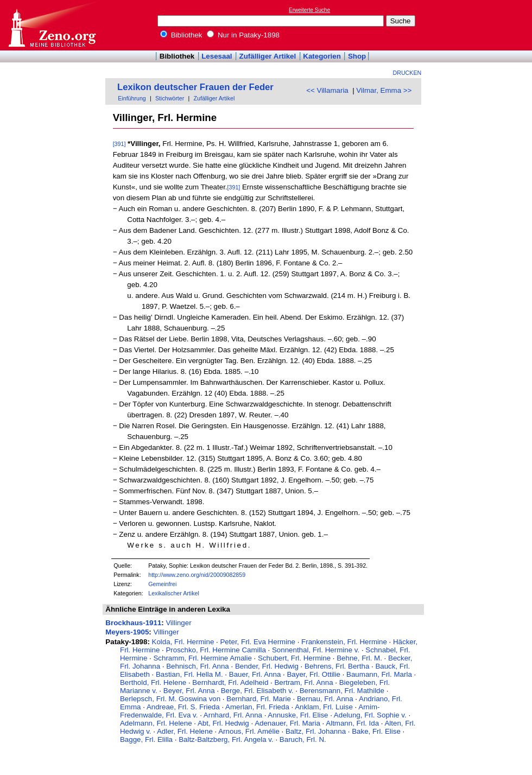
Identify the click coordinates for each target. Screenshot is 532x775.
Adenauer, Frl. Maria (287, 723)
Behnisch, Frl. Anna (198, 666)
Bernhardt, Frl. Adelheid (230, 682)
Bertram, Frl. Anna (303, 682)
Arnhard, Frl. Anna (233, 715)
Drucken (407, 73)
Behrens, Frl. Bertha (337, 666)
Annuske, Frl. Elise (298, 715)
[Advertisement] (482, 25)
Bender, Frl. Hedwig (267, 666)
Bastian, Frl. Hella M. (189, 674)
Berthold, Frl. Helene (153, 682)
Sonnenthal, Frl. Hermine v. (316, 650)
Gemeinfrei (162, 584)
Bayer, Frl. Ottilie (313, 674)
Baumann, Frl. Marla (379, 674)
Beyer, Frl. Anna (189, 691)
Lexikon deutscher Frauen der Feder (195, 87)
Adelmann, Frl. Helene (156, 723)
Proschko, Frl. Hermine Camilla (216, 650)
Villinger (178, 623)
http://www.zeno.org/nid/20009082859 (197, 575)
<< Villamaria (327, 90)
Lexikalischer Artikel (174, 593)
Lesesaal (217, 56)
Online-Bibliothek (52, 25)
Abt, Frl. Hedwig (223, 723)
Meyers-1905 (127, 632)
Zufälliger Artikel (268, 56)
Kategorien (322, 56)
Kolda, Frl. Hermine (183, 642)
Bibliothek (181, 35)
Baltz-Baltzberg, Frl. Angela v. (226, 739)
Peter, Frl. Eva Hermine (258, 642)
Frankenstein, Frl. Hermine (344, 642)
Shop (357, 56)
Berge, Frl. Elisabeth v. (257, 691)
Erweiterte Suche (309, 10)
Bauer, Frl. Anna (255, 674)
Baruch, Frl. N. (303, 739)
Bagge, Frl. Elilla (146, 739)
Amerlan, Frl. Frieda (257, 707)
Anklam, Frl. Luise (324, 707)
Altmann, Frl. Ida (352, 723)
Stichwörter (170, 98)
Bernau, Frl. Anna (325, 699)
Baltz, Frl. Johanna (316, 731)
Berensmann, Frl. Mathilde (342, 691)
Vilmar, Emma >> (384, 90)
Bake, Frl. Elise (376, 731)
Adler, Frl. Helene (185, 731)
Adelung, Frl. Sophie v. (370, 715)
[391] (119, 144)
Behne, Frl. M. (359, 658)
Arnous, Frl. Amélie (249, 731)
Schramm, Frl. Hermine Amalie (202, 658)
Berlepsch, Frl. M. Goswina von (170, 699)
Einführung (132, 98)
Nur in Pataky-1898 (243, 35)
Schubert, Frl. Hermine (294, 658)
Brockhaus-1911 (133, 623)
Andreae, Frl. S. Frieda (183, 707)
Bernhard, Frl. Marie (259, 699)
